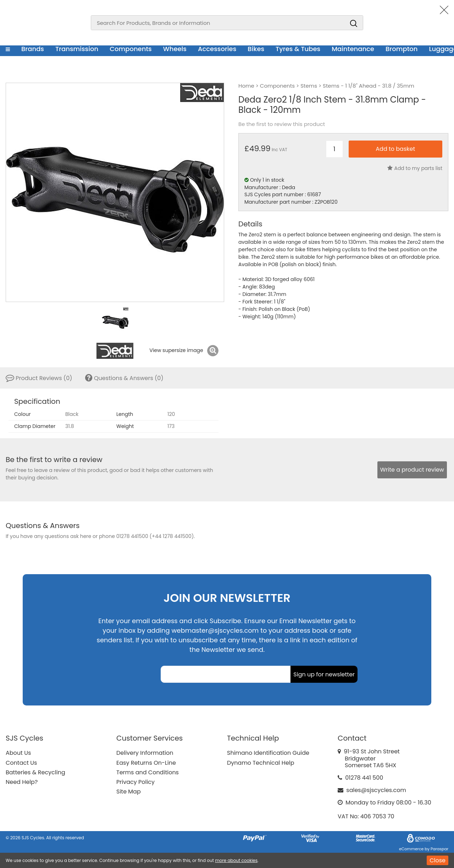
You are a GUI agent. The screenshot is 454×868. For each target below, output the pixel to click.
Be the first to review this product (282, 124)
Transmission (77, 49)
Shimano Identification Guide (268, 753)
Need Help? (22, 782)
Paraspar (439, 849)
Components (131, 49)
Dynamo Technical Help (261, 763)
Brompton (402, 49)
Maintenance (353, 49)
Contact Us (21, 763)
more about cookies (236, 860)
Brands (33, 49)
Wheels (175, 49)
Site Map (129, 792)
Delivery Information (145, 753)
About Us (18, 753)
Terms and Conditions (148, 772)
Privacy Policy (135, 782)
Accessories (217, 49)
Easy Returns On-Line (146, 763)
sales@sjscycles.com (376, 790)
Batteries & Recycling (35, 772)
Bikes (256, 49)
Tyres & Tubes (298, 49)
